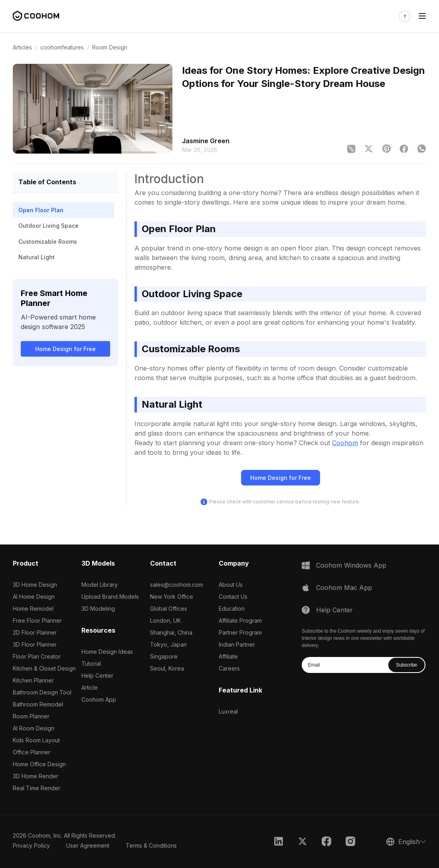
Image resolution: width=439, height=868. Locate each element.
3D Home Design (35, 585)
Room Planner (31, 716)
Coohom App (99, 699)
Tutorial (91, 664)
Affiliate (228, 656)
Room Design (110, 47)
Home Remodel (33, 609)
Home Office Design (39, 764)
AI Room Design (34, 728)
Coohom (345, 443)
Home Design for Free (65, 349)
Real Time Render (37, 788)
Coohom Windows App (351, 565)
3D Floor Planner (35, 644)
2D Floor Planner (35, 632)
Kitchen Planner (33, 680)
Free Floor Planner (37, 620)
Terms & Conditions (151, 845)
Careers (229, 668)
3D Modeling (98, 609)
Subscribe (406, 665)
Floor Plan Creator (37, 656)
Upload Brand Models (110, 597)
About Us (231, 585)
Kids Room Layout (36, 740)
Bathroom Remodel (38, 704)
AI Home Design (34, 597)
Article (90, 687)
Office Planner (32, 752)
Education (232, 609)
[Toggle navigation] (422, 16)
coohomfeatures (62, 47)
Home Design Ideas (107, 652)
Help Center (97, 676)
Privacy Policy (31, 845)
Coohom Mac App (344, 588)
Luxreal (228, 711)
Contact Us (233, 597)
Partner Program (240, 632)
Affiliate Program (240, 620)
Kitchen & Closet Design (44, 668)
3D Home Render (36, 776)
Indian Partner (237, 644)
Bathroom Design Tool (42, 692)
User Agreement (88, 845)
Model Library (100, 585)
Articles (22, 47)
